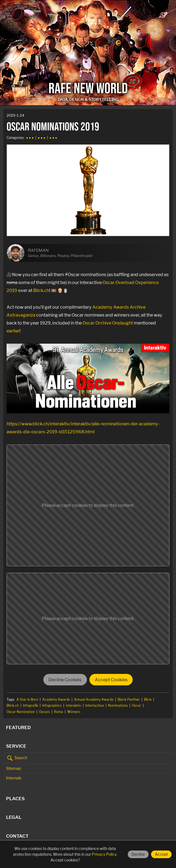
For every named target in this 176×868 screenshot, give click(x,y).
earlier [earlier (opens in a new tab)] (13, 331)
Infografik (31, 705)
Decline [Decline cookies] (138, 854)
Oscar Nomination (21, 712)
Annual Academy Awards (94, 699)
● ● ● (30, 138)
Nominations (118, 705)
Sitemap (13, 768)
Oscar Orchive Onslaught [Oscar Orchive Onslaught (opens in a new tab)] (108, 323)
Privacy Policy (104, 854)
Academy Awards (56, 699)
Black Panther (129, 699)
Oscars (44, 712)
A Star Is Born (27, 699)
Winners (74, 712)
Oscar (137, 705)
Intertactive (95, 705)
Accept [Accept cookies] (161, 854)
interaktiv (73, 705)
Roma (59, 712)
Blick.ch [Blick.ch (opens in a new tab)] (41, 290)
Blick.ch (13, 705)
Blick (148, 699)
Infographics (52, 705)
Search (17, 758)
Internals (14, 778)
